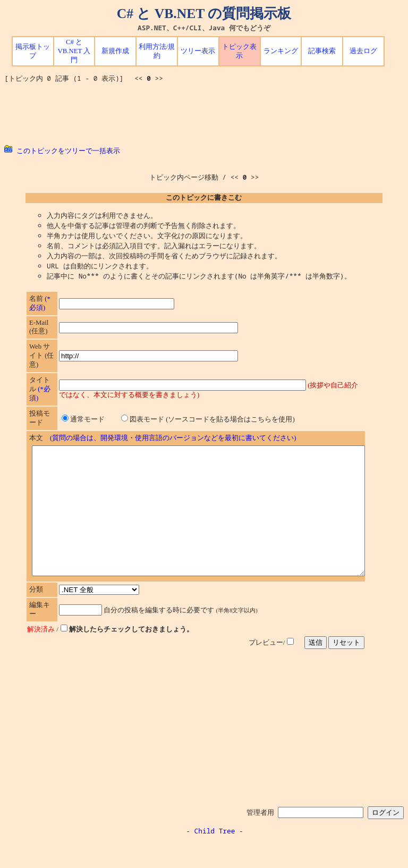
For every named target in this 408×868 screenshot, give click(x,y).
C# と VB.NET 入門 (74, 51)
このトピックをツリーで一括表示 (62, 150)
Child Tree (215, 856)
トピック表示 (239, 51)
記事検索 (322, 51)
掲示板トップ (33, 51)
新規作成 (115, 51)
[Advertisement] (204, 114)
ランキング (281, 51)
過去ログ (363, 51)
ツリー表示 (198, 51)
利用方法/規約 (157, 51)
